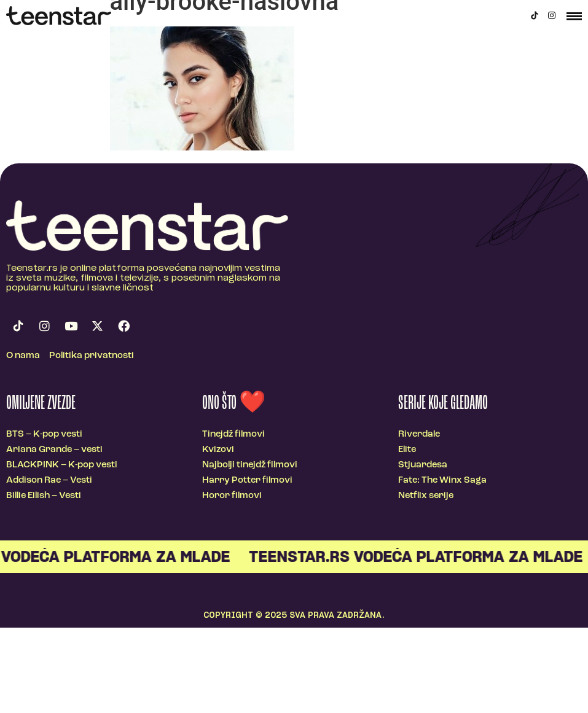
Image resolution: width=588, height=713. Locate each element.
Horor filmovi (232, 496)
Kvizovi (218, 450)
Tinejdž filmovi (233, 434)
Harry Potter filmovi (247, 481)
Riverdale (419, 434)
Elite (407, 450)
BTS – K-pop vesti (44, 434)
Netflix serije (426, 496)
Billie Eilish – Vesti (44, 496)
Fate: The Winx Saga (442, 481)
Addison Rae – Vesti (49, 481)
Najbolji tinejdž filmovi (250, 465)
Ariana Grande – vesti (54, 450)
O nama (23, 356)
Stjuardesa (423, 465)
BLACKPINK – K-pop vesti (62, 465)
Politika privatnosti (92, 356)
